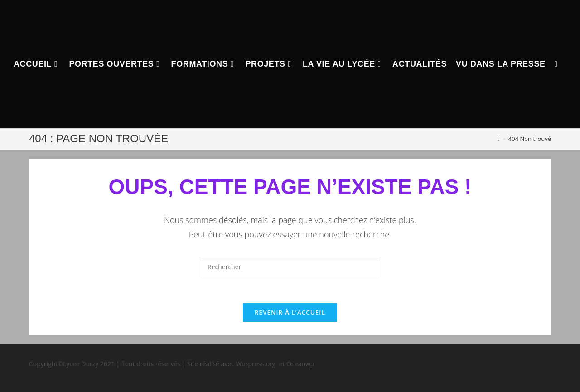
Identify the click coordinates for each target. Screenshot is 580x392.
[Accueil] (499, 139)
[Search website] (556, 64)
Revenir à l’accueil (290, 312)
